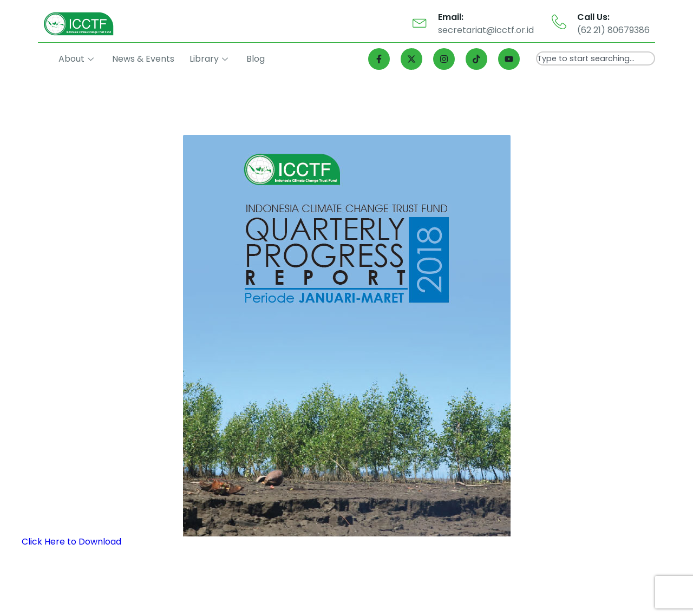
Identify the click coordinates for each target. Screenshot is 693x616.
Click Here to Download (71, 542)
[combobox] (596, 58)
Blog (256, 59)
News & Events (143, 59)
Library (209, 59)
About (76, 59)
